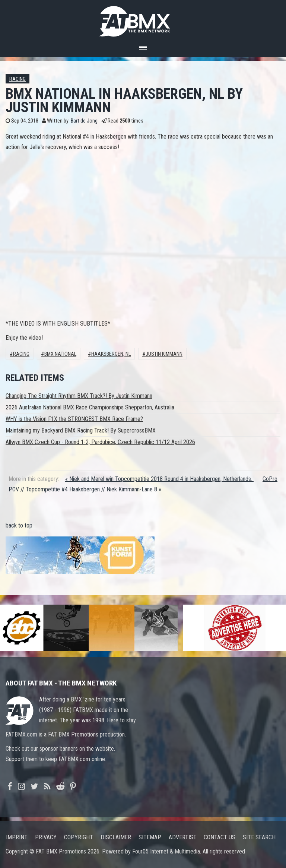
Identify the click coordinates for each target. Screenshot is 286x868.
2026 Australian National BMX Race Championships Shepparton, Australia (90, 407)
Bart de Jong (84, 121)
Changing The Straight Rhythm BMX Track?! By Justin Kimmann (79, 396)
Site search (259, 837)
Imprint (17, 837)
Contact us (220, 837)
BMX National (60, 354)
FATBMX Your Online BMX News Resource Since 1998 (143, 19)
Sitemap (150, 837)
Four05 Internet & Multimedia (166, 851)
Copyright (79, 837)
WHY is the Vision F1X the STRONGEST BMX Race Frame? (74, 419)
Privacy (46, 837)
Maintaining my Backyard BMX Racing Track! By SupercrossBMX (81, 430)
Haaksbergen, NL (111, 354)
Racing (18, 79)
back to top (19, 525)
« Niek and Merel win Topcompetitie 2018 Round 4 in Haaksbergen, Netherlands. (159, 479)
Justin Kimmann (164, 354)
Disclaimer (116, 837)
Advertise (182, 837)
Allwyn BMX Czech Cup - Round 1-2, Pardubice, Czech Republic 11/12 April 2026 (100, 442)
